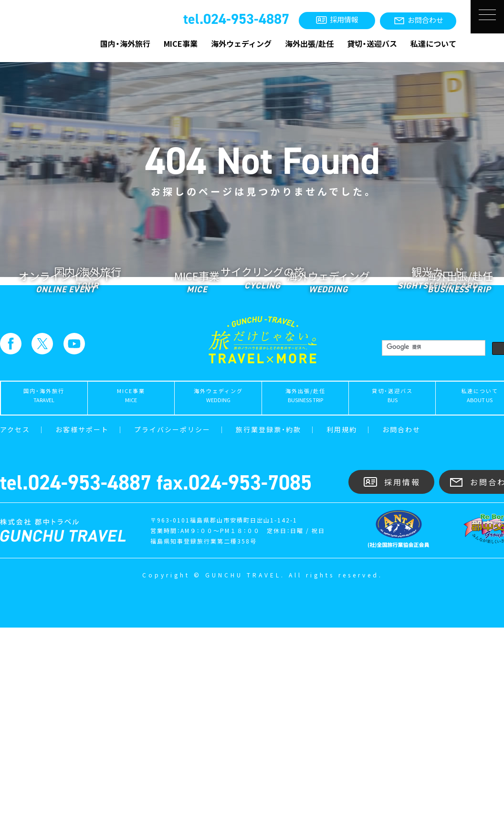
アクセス (15, 623)
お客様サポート (82, 623)
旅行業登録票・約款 (268, 623)
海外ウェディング (241, 43)
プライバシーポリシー (172, 623)
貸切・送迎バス (372, 43)
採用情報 (392, 676)
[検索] (433, 540)
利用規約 (342, 623)
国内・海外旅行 (125, 43)
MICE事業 (181, 43)
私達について (433, 43)
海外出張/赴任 (309, 43)
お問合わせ (401, 623)
